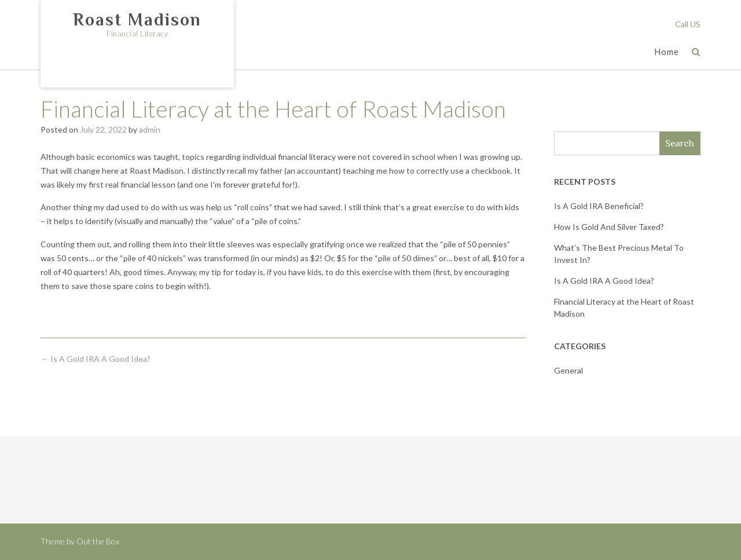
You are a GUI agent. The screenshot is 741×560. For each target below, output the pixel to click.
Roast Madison (137, 20)
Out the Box (98, 541)
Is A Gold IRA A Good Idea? (96, 359)
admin (150, 129)
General (568, 370)
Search (680, 143)
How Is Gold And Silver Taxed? (609, 227)
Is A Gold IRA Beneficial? (599, 206)
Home (667, 52)
